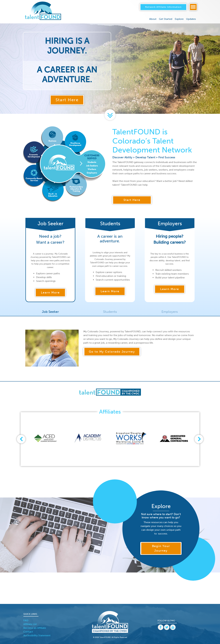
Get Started (166, 18)
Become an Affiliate (35, 628)
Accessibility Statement (37, 635)
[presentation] (21, 439)
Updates (191, 18)
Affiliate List (30, 624)
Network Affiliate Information (163, 7)
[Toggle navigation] (193, 7)
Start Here (67, 100)
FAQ (26, 620)
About (153, 18)
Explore (179, 18)
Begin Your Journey (161, 548)
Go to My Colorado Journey (112, 352)
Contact (28, 632)
